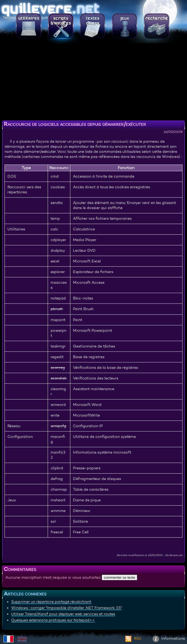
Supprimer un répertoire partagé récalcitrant (51, 602)
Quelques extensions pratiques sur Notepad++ (53, 620)
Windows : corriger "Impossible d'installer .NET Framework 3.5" (66, 608)
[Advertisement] (93, 81)
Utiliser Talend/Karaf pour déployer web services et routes (63, 614)
